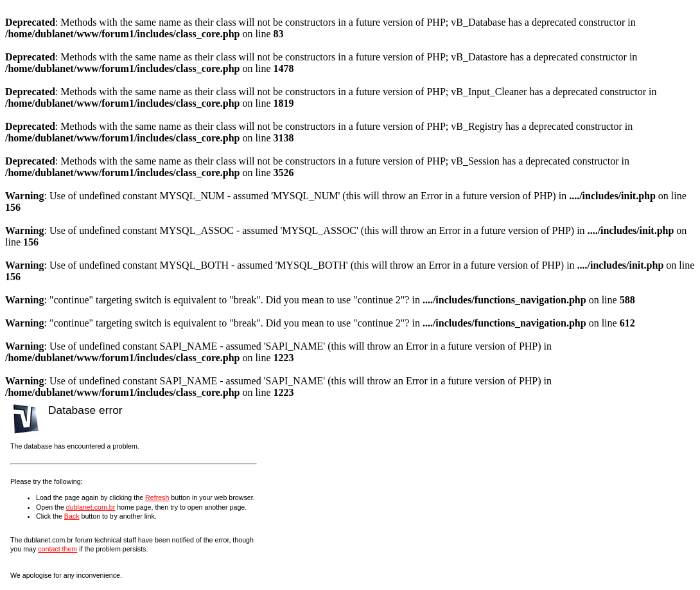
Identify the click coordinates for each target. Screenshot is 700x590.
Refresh (157, 497)
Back (72, 516)
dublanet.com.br (91, 507)
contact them (57, 549)
